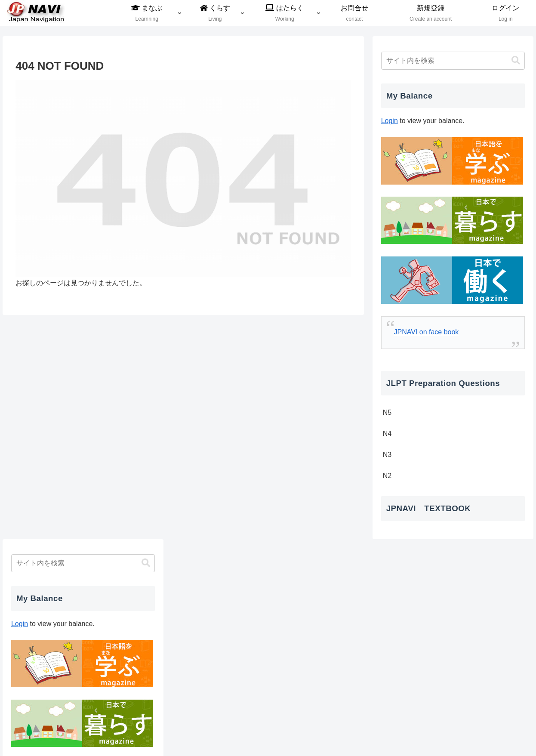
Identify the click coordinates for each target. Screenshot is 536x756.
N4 (387, 434)
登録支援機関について (257, 729)
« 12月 (391, 642)
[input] (453, 61)
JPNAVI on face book (426, 332)
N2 (387, 476)
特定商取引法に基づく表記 (492, 729)
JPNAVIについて (424, 729)
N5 (387, 412)
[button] (516, 60)
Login (390, 121)
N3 (387, 455)
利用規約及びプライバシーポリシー (345, 729)
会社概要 (206, 729)
